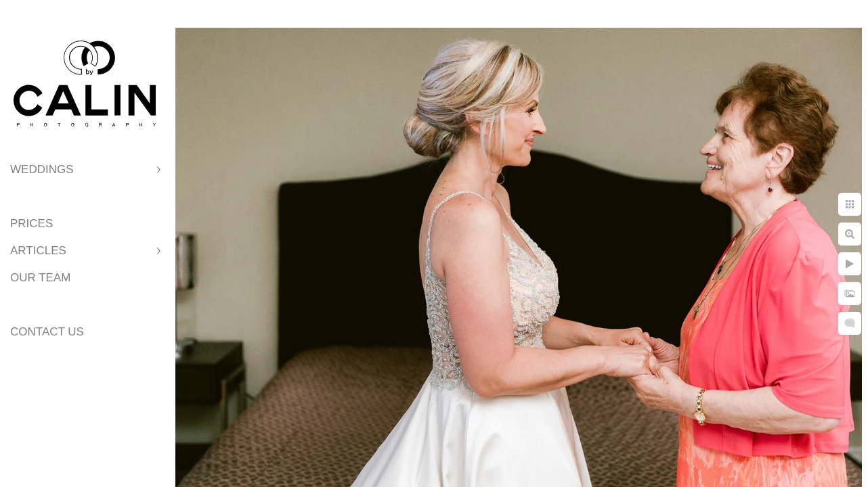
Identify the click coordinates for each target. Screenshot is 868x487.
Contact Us (47, 332)
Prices (31, 224)
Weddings (42, 169)
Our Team (40, 278)
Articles (38, 251)
